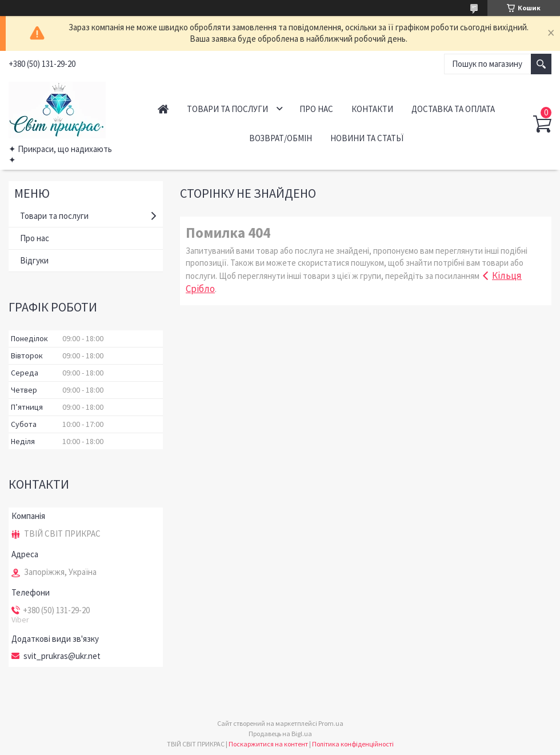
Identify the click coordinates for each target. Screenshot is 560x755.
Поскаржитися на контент (268, 744)
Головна (163, 109)
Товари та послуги (227, 109)
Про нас (316, 109)
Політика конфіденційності (353, 744)
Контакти (372, 109)
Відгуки (34, 260)
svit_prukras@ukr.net (62, 656)
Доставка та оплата (453, 109)
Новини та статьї (367, 138)
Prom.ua (331, 723)
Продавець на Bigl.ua (280, 734)
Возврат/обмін (281, 138)
